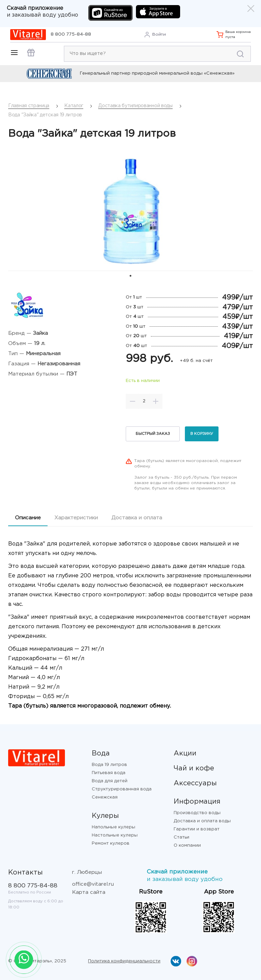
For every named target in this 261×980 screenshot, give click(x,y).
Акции (185, 753)
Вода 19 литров (109, 765)
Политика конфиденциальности (124, 961)
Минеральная (43, 354)
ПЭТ (72, 374)
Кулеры (105, 816)
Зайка (40, 333)
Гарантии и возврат (197, 829)
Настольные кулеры (115, 835)
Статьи (181, 837)
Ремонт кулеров (111, 843)
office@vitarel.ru (93, 884)
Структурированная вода (122, 789)
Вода (101, 753)
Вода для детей (110, 781)
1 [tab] (130, 276)
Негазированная (59, 364)
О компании (187, 846)
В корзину (202, 434)
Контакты (25, 872)
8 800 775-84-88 (71, 34)
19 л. (40, 343)
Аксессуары (195, 783)
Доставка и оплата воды (202, 821)
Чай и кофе (194, 768)
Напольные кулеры (114, 827)
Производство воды (197, 813)
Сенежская (105, 797)
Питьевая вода (109, 773)
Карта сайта (89, 892)
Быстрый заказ (153, 434)
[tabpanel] (130, 211)
